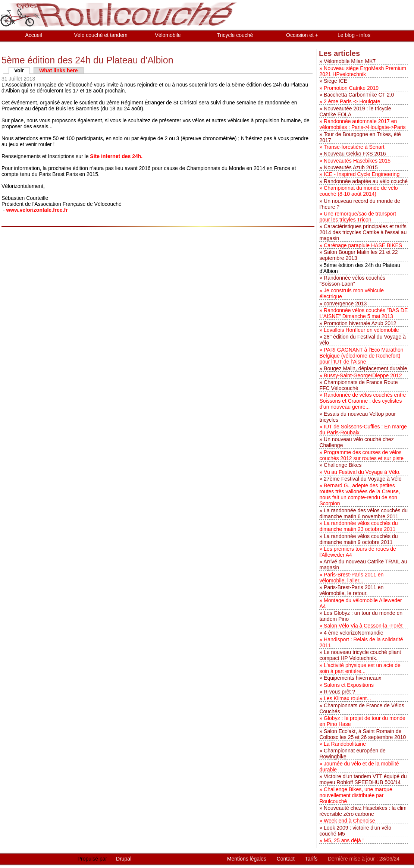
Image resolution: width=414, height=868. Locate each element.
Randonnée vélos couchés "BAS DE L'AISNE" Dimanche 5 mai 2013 (363, 313)
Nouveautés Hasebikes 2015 (357, 161)
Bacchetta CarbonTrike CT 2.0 (359, 95)
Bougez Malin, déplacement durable (365, 368)
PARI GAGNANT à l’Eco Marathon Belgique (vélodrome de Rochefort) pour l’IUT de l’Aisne (361, 356)
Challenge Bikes (343, 465)
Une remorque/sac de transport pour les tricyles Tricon (357, 217)
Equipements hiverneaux (352, 678)
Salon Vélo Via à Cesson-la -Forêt (363, 626)
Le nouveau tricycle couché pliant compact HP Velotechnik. (360, 655)
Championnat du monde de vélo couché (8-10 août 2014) (358, 191)
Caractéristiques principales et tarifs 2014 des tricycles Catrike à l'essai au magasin (363, 232)
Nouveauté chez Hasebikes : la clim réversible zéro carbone (363, 811)
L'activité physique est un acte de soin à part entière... (360, 668)
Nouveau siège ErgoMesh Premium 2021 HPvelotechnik (363, 71)
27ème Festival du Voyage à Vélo (363, 479)
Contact (286, 859)
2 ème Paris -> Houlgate (352, 101)
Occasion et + (302, 35)
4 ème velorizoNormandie (354, 633)
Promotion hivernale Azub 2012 (360, 323)
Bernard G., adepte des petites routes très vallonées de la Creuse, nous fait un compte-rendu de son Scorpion (360, 494)
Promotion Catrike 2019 (351, 88)
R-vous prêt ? (339, 692)
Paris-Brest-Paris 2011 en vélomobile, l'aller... (351, 578)
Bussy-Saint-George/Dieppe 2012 (363, 375)
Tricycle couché (235, 35)
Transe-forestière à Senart (354, 147)
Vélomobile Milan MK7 (350, 61)
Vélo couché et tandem (101, 35)
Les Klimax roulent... (347, 698)
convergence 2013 (345, 304)
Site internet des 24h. (116, 156)
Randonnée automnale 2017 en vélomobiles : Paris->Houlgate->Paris (362, 124)
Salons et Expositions (349, 685)
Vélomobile (168, 35)
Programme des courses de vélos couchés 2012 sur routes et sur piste (361, 455)
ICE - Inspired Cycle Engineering (362, 174)
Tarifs (312, 859)
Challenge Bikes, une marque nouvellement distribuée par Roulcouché (356, 795)
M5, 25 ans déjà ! (344, 840)
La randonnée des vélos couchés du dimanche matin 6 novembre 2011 (363, 513)
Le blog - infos (354, 35)
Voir (22, 70)
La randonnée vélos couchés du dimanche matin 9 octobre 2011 (358, 539)
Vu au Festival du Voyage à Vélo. (362, 472)
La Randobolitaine (345, 744)
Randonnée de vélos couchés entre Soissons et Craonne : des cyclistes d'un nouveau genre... (363, 401)
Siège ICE (335, 81)
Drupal (124, 859)
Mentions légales (247, 859)
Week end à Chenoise (349, 821)
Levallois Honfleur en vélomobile (361, 330)
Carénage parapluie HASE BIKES (363, 245)
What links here (58, 70)
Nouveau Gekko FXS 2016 (355, 154)
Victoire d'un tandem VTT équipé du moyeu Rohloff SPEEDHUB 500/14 (363, 779)
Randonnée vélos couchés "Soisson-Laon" (352, 281)
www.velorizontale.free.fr (37, 210)
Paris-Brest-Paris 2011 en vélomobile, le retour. (351, 590)
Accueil (33, 35)
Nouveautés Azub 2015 (351, 167)
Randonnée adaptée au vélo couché (366, 181)
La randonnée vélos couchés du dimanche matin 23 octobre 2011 (358, 526)
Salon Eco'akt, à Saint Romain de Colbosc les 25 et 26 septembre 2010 (363, 734)
